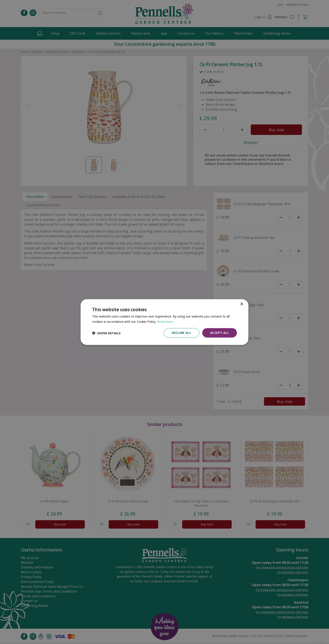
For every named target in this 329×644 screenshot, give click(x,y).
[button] (106, 333)
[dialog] (164, 322)
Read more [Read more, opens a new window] (165, 321)
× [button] (242, 304)
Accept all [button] (220, 333)
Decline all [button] (181, 333)
